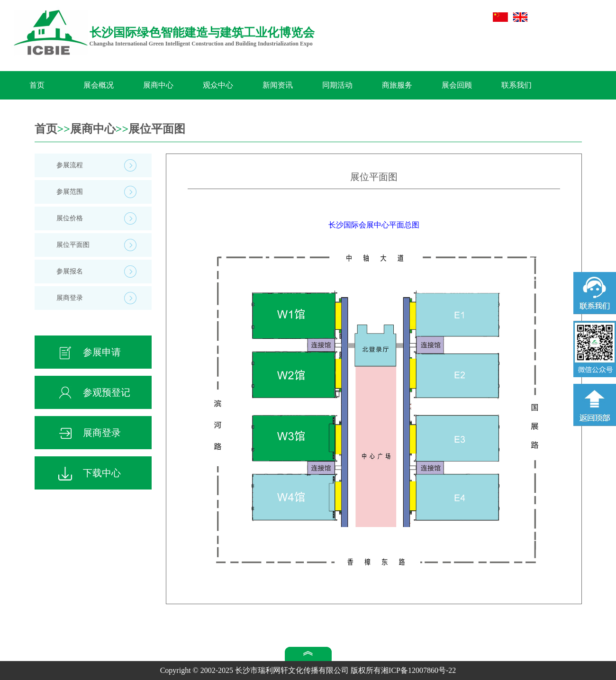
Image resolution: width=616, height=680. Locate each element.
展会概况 (99, 85)
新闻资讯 (278, 85)
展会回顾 (457, 85)
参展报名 (70, 271)
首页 (37, 85)
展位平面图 (157, 129)
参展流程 (70, 165)
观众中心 (218, 85)
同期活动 (337, 85)
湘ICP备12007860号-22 (418, 670)
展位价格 (70, 218)
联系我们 (516, 85)
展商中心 (158, 85)
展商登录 (70, 298)
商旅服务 (397, 85)
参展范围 (70, 192)
